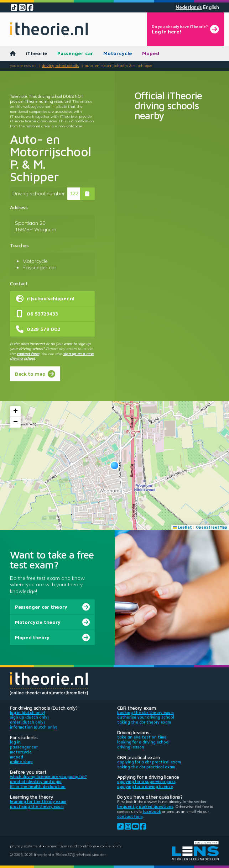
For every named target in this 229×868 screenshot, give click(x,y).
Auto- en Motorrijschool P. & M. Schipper (118, 65)
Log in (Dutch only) (28, 713)
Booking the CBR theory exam (145, 713)
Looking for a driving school (143, 742)
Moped (151, 53)
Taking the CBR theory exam (144, 722)
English (211, 7)
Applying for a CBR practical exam (149, 762)
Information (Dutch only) (34, 727)
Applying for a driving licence (145, 787)
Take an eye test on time (142, 737)
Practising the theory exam (37, 806)
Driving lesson (131, 747)
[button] (114, 465)
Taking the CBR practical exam (146, 767)
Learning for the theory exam (38, 801)
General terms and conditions (71, 846)
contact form (28, 354)
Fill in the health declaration (38, 787)
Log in (15, 742)
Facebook (152, 811)
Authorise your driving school (146, 717)
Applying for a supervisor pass (146, 782)
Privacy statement (26, 846)
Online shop (21, 762)
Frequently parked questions (145, 806)
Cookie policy (111, 846)
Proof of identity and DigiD (36, 782)
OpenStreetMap (212, 527)
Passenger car (75, 53)
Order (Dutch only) (27, 722)
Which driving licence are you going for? (48, 777)
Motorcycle (118, 53)
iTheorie (37, 53)
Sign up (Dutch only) (29, 717)
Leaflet (183, 527)
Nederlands (189, 7)
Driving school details (60, 65)
